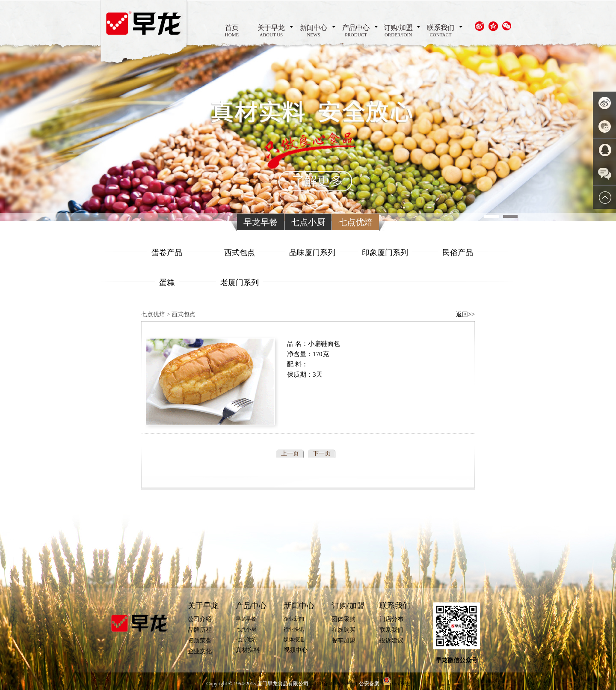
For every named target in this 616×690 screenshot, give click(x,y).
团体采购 (344, 619)
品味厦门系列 (312, 253)
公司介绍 (200, 619)
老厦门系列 (240, 283)
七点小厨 (308, 222)
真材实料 (248, 650)
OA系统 (401, 684)
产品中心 (356, 33)
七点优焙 (355, 222)
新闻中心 (314, 33)
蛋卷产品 (167, 253)
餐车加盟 (344, 641)
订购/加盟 (398, 33)
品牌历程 (200, 630)
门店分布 (391, 619)
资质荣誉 (200, 641)
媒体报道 (294, 639)
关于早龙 (271, 33)
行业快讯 (294, 629)
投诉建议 (391, 641)
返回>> (465, 314)
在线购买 (344, 630)
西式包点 (240, 253)
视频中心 (296, 650)
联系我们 (441, 33)
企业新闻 (294, 619)
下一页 (322, 454)
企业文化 (200, 651)
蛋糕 (167, 283)
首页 (232, 33)
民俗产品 (458, 253)
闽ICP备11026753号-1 (334, 684)
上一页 (290, 454)
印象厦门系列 (385, 253)
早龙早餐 (261, 222)
